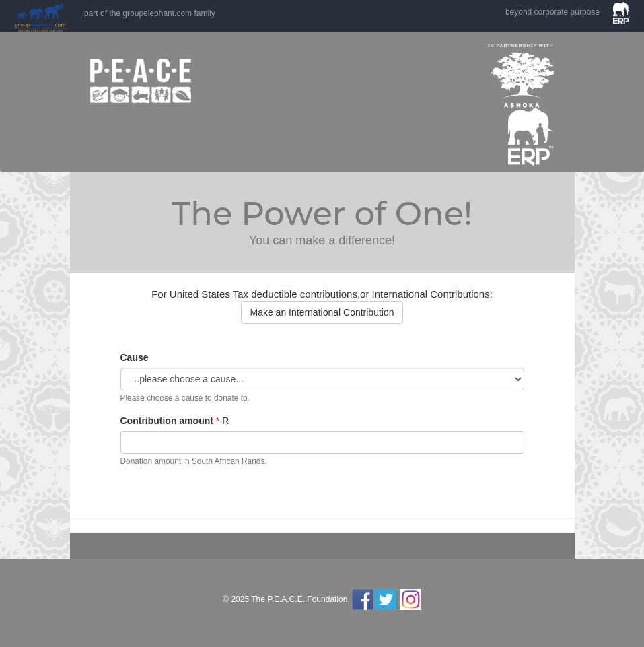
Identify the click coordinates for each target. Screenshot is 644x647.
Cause (135, 357)
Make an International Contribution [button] (322, 312)
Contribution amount (167, 421)
